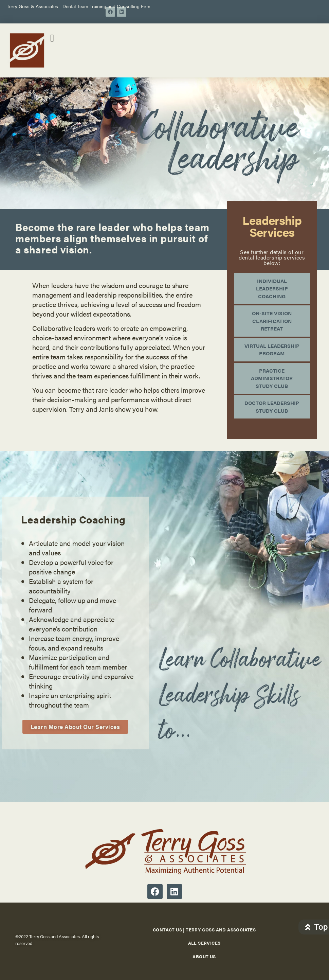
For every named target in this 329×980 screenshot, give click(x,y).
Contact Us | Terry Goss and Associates (204, 930)
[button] (52, 38)
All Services (204, 943)
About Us (204, 956)
